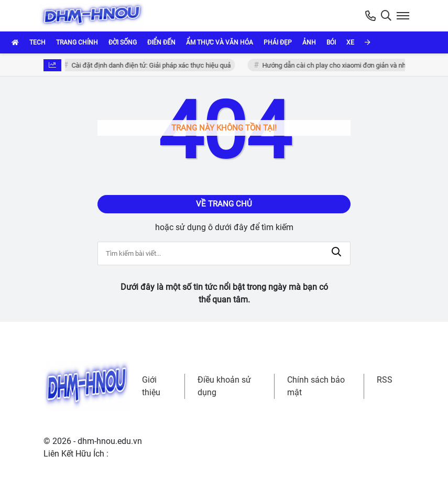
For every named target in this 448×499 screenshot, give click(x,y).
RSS (385, 380)
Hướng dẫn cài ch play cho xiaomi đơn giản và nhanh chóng (350, 65)
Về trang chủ (224, 204)
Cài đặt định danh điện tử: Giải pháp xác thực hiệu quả (152, 65)
